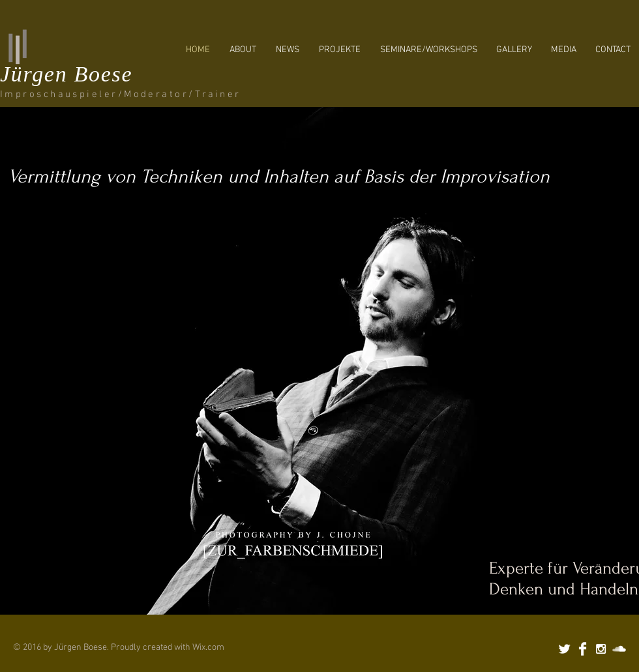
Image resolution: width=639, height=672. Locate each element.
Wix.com (208, 648)
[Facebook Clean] (583, 649)
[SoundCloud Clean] (619, 649)
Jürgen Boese (66, 74)
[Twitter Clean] (564, 649)
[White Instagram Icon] (601, 649)
